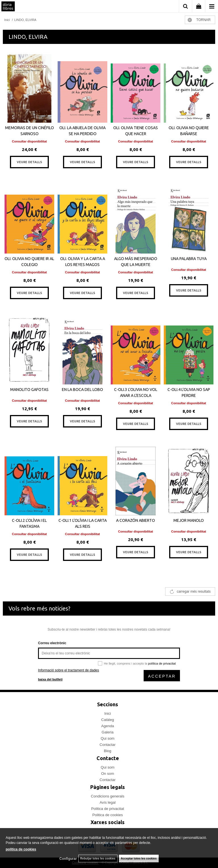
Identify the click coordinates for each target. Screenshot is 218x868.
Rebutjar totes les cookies (98, 859)
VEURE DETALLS (29, 162)
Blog (108, 751)
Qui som (108, 738)
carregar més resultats (194, 592)
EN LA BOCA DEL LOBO (82, 390)
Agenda (108, 726)
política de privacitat (162, 663)
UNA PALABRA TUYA (189, 259)
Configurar (68, 859)
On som (108, 774)
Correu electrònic (52, 643)
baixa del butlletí (50, 679)
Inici (107, 713)
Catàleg (108, 720)
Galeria (108, 732)
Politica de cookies (108, 815)
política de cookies (21, 849)
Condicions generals (108, 796)
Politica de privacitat (108, 809)
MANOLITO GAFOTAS (29, 390)
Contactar (108, 745)
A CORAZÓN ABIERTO (136, 520)
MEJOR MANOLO (189, 520)
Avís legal (108, 802)
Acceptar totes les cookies (139, 859)
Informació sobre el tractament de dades (69, 670)
